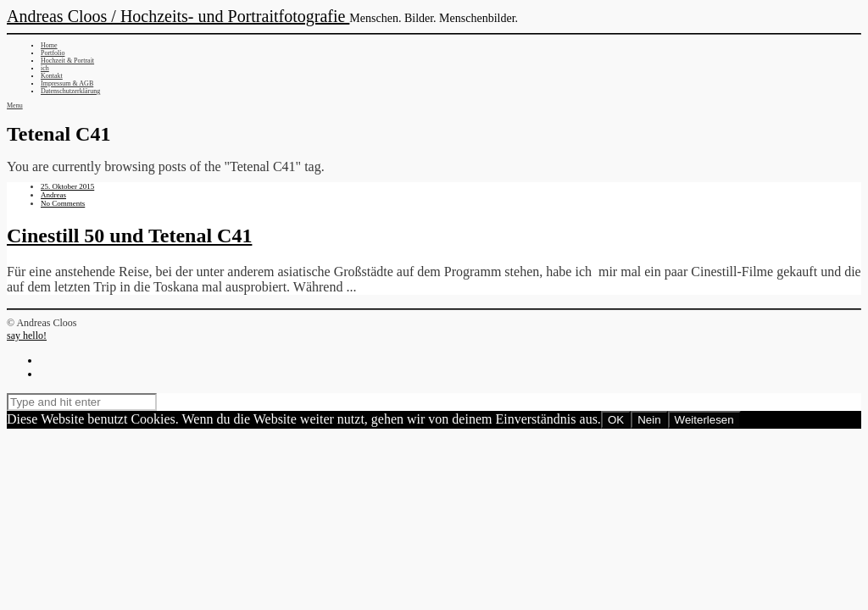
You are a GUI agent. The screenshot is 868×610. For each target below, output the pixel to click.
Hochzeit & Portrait (67, 61)
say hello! (27, 335)
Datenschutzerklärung (70, 91)
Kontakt (52, 76)
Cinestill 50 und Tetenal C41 (129, 236)
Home (49, 45)
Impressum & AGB (67, 83)
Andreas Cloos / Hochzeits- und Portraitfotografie (178, 16)
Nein (649, 420)
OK (616, 420)
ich (45, 68)
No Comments (63, 203)
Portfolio (53, 53)
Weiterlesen (704, 420)
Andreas (53, 195)
